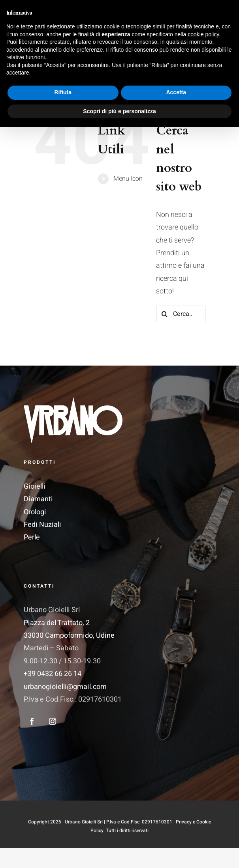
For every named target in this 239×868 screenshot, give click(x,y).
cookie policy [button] (203, 775)
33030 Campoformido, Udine (69, 636)
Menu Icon (128, 179)
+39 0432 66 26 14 (53, 674)
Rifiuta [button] (63, 833)
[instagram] (53, 721)
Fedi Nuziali (42, 525)
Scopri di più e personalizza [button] (119, 852)
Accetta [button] (176, 833)
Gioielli (35, 486)
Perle (32, 537)
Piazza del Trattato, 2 (57, 623)
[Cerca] (164, 314)
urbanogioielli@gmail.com (65, 687)
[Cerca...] (181, 314)
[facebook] (32, 721)
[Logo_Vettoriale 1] (73, 400)
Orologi (35, 512)
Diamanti (38, 499)
